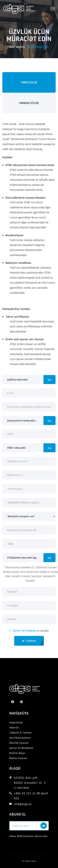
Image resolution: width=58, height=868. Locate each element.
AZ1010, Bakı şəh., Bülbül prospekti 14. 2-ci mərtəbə (30, 783)
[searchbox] (24, 502)
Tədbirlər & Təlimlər (20, 733)
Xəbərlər (14, 727)
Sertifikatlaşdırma (20, 738)
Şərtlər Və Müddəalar (25, 630)
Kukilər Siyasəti (18, 758)
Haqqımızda (16, 722)
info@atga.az (23, 804)
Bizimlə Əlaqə (17, 753)
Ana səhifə (17, 47)
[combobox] (29, 503)
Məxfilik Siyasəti (19, 743)
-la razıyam (31, 630)
